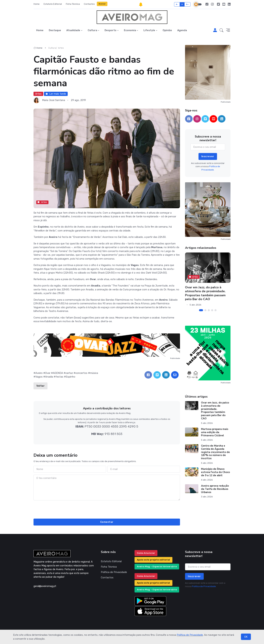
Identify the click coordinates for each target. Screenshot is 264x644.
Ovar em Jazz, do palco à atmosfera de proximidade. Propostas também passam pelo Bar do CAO (205, 293)
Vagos (39, 377)
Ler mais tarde (56, 94)
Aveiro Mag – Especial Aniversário (157, 566)
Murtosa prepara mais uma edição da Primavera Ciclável (215, 432)
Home (37, 4)
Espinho (71, 377)
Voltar (40, 386)
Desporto (110, 30)
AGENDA (58, 373)
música (94, 373)
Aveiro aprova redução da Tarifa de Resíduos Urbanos (215, 489)
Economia (130, 30)
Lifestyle (149, 30)
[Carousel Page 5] (216, 310)
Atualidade (73, 30)
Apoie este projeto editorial (153, 560)
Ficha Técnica (73, 4)
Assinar (102, 4)
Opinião (167, 30)
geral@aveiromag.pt (45, 586)
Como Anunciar (146, 553)
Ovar (48, 373)
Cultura (92, 30)
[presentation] (107, 509)
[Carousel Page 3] (209, 310)
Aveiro (39, 373)
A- (177, 4)
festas (59, 377)
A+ (187, 4)
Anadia (49, 377)
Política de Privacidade (190, 635)
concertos (81, 373)
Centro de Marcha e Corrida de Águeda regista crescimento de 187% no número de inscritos (215, 452)
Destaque (55, 30)
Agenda (182, 30)
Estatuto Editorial (53, 4)
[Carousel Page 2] (205, 310)
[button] (221, 30)
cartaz (69, 373)
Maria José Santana (54, 100)
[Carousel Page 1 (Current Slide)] (201, 310)
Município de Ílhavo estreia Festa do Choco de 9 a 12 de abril (215, 472)
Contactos (89, 4)
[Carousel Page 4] (212, 310)
